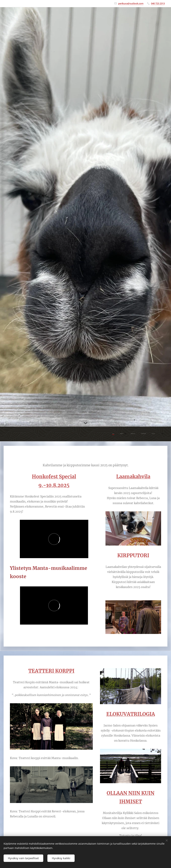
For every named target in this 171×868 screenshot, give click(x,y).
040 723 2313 (158, 3)
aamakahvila (135, 476)
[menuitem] (129, 434)
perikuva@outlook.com (131, 3)
